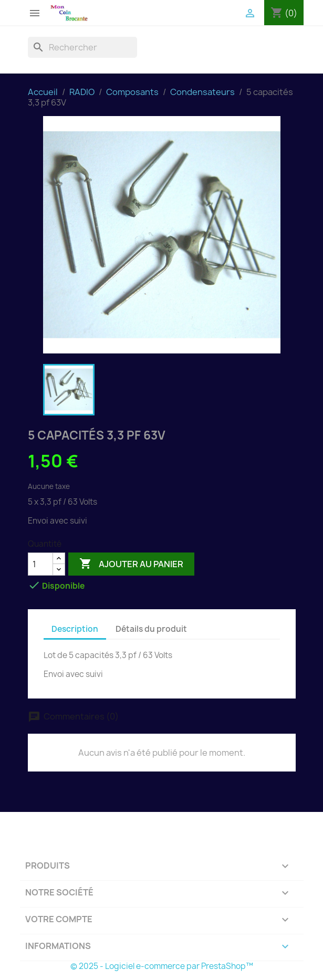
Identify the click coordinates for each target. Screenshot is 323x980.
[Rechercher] (82, 47)
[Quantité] (40, 564)
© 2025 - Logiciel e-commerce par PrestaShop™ (162, 966)
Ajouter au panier (131, 564)
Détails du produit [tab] (151, 629)
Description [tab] (75, 629)
